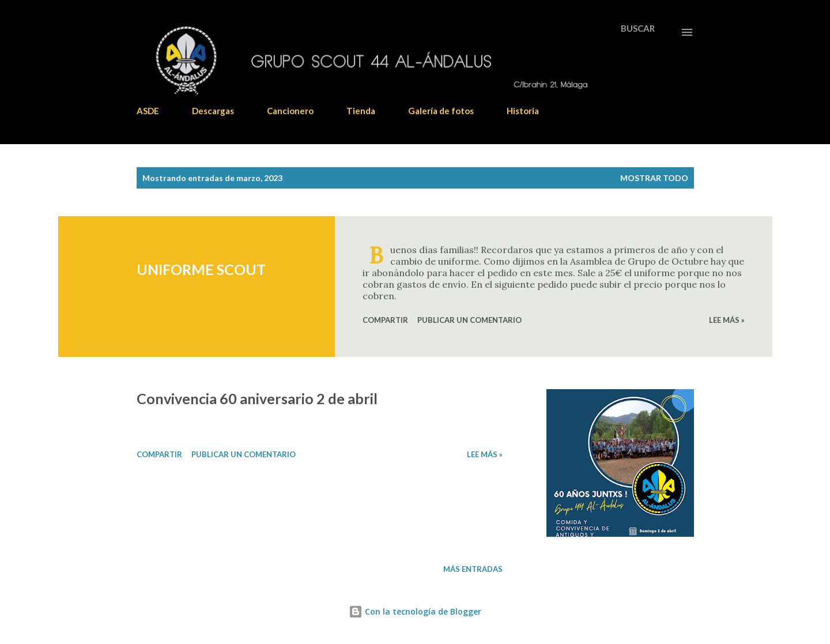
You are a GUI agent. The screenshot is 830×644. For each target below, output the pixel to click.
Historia (523, 111)
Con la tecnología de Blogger (415, 611)
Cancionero (290, 111)
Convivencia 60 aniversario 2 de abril (257, 398)
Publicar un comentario (469, 320)
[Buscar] (638, 28)
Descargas (213, 111)
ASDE (148, 111)
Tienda (361, 111)
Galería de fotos (441, 111)
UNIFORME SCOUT (201, 269)
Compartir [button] (385, 320)
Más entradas (473, 569)
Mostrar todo (654, 178)
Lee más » (727, 320)
